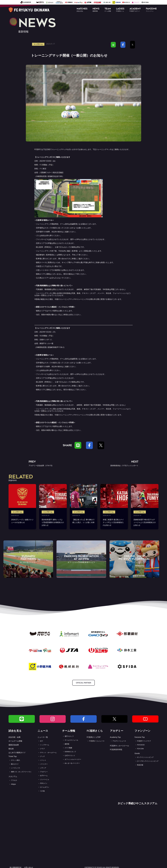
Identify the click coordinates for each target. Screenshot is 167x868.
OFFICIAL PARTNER (83, 683)
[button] (82, 10)
